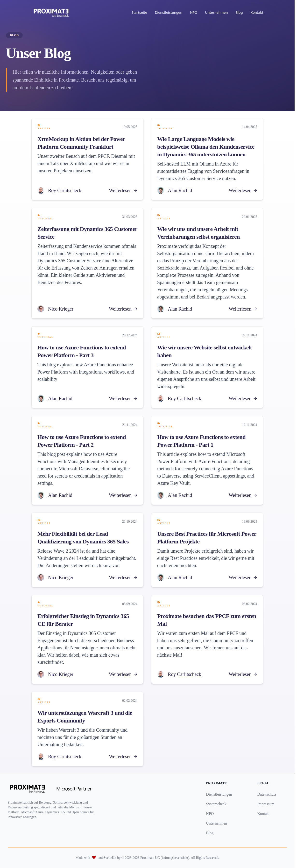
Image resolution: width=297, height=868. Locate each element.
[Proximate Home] (52, 13)
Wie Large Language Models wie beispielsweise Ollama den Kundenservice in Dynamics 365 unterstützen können (206, 147)
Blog (240, 12)
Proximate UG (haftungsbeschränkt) (165, 858)
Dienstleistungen (170, 12)
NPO (195, 12)
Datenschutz (267, 794)
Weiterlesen (123, 190)
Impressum (266, 804)
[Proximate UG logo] (27, 789)
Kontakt (258, 12)
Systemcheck (216, 804)
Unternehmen (218, 12)
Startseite (140, 12)
